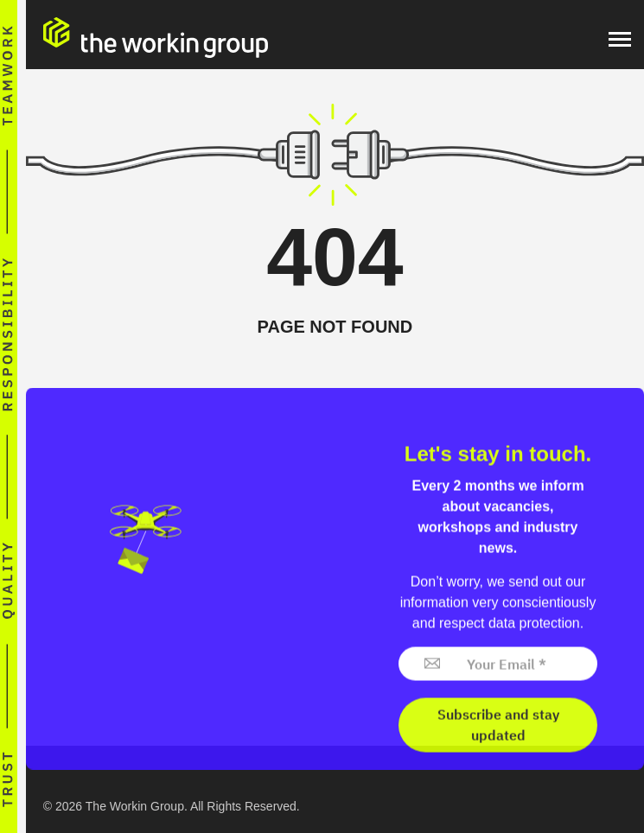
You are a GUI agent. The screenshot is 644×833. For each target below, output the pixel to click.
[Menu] (620, 39)
